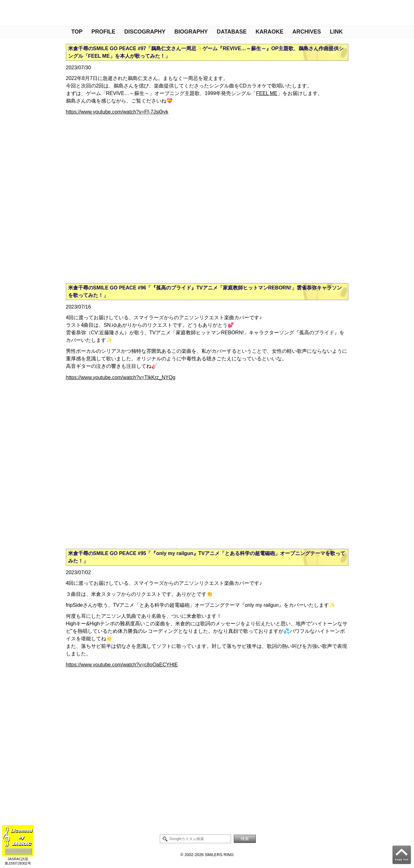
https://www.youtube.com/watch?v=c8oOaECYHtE (122, 665)
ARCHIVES (307, 32)
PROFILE (103, 32)
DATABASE (232, 32)
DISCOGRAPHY (145, 32)
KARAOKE (269, 32)
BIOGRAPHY (191, 32)
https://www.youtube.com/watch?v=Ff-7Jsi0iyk (117, 112)
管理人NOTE (12, 13)
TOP (77, 32)
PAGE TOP (402, 855)
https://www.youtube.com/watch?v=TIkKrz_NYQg (121, 377)
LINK (336, 32)
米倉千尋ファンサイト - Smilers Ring (310, 13)
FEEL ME (267, 93)
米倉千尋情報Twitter (26, 13)
